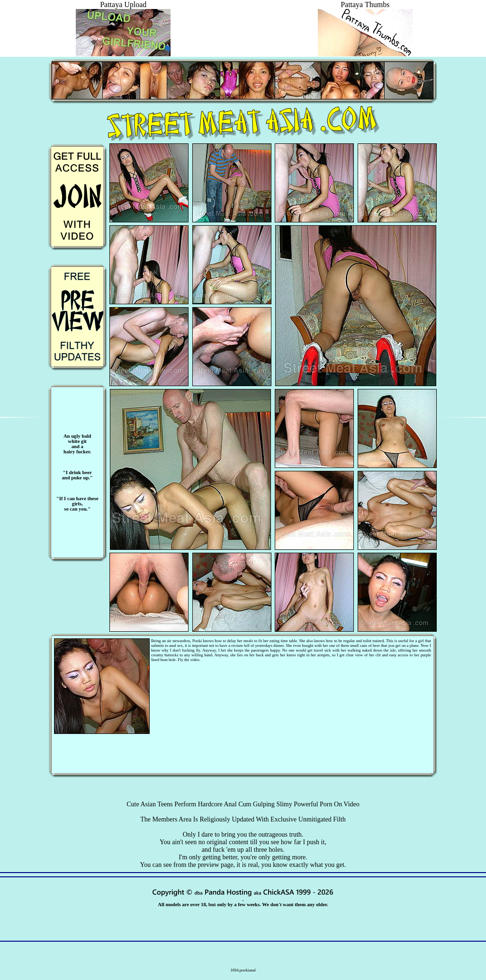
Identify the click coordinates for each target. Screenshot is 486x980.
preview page (215, 865)
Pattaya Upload (123, 9)
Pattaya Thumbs (365, 9)
